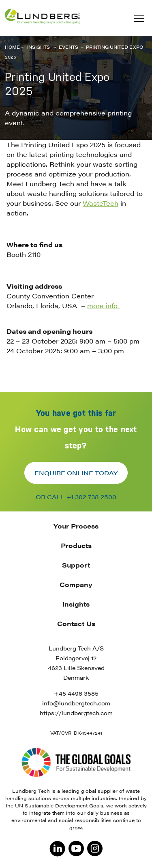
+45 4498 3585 (76, 693)
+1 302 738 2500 (91, 497)
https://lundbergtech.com (76, 713)
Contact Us (76, 623)
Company (76, 584)
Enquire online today (76, 473)
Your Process (76, 526)
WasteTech (101, 203)
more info (103, 306)
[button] (139, 19)
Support (76, 565)
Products (76, 545)
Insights (76, 604)
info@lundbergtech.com (76, 703)
